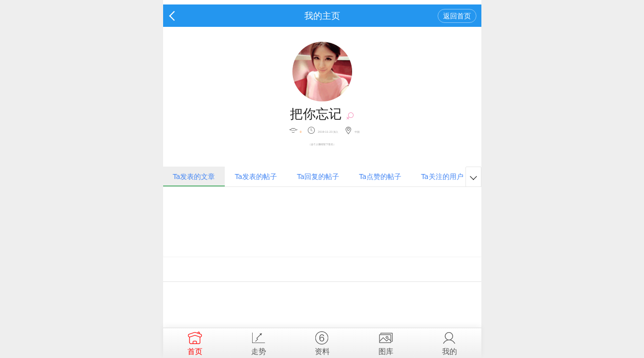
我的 (450, 342)
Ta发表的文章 (194, 177)
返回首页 (457, 16)
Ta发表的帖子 (256, 177)
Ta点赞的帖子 (380, 177)
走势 (259, 342)
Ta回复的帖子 (318, 177)
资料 (322, 342)
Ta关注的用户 (442, 177)
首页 (195, 342)
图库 (386, 342)
